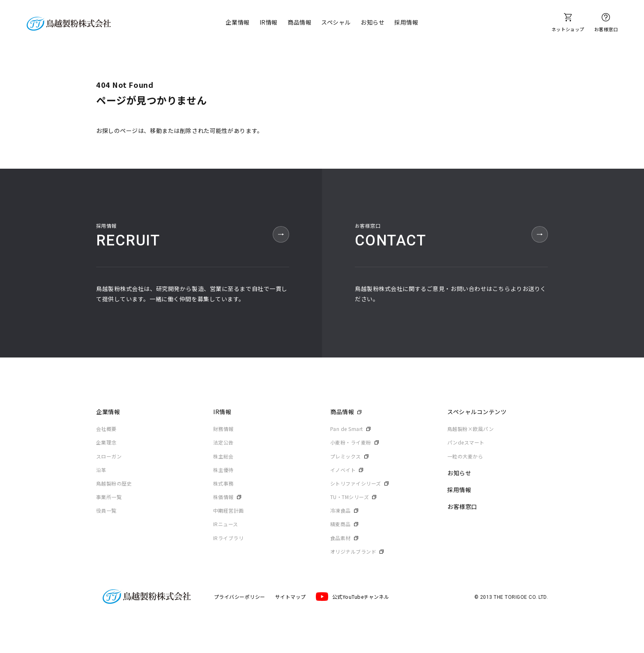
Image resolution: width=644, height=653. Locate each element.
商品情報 (299, 22)
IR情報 (269, 22)
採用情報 (406, 22)
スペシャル (336, 22)
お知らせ (373, 22)
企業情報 (237, 22)
